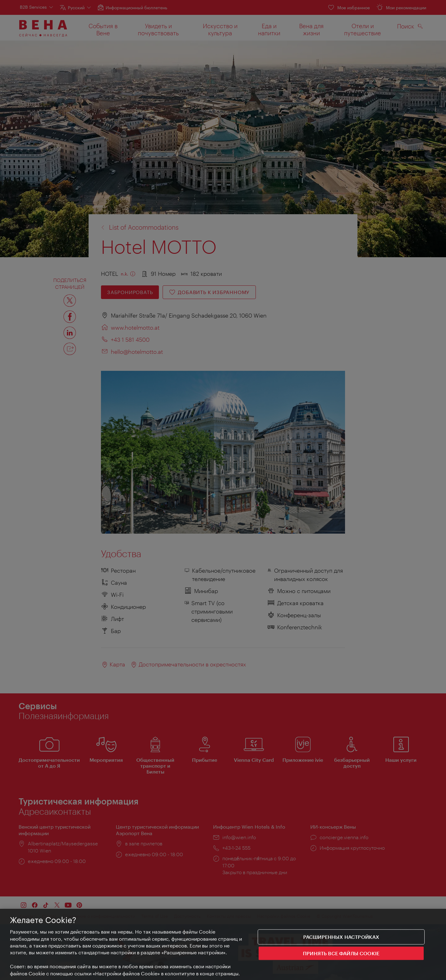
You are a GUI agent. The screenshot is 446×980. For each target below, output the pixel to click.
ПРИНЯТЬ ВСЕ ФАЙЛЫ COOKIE (341, 954)
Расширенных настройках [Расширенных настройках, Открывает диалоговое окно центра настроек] (341, 937)
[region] (223, 944)
